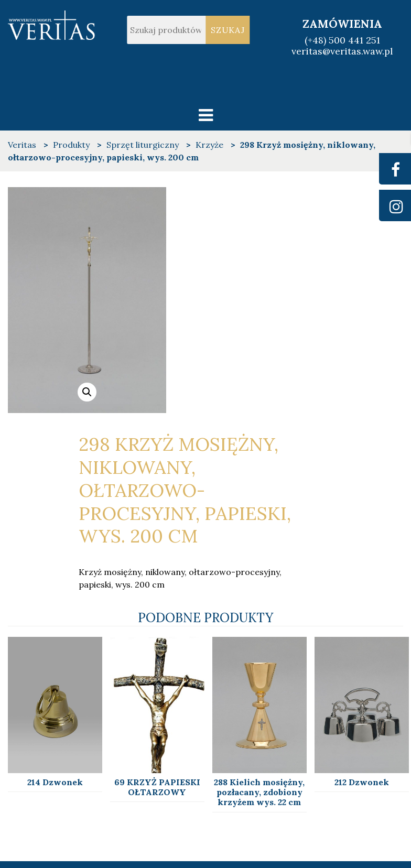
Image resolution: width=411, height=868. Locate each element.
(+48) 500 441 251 (342, 40)
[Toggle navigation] (206, 115)
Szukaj (228, 30)
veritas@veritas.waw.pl (342, 51)
